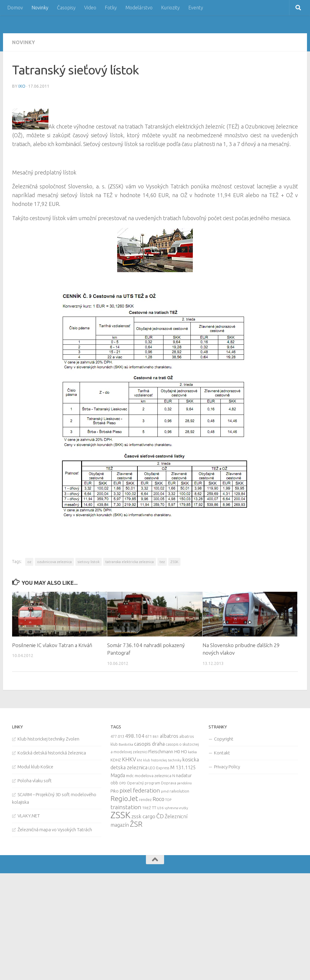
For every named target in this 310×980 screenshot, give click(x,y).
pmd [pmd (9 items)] (165, 791)
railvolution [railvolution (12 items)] (179, 791)
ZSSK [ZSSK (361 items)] (120, 815)
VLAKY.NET (29, 816)
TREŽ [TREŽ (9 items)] (147, 808)
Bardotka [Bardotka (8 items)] (126, 744)
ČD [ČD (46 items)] (160, 816)
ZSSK (174, 562)
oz (29, 562)
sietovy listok (89, 562)
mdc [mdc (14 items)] (130, 776)
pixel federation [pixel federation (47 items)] (140, 790)
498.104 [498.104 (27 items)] (135, 736)
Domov (15, 8)
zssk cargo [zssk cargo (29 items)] (143, 816)
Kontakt (222, 753)
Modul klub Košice (35, 767)
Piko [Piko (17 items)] (115, 791)
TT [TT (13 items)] (154, 808)
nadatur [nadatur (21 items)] (184, 775)
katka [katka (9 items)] (192, 752)
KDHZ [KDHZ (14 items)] (116, 760)
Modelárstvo (139, 8)
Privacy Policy (227, 767)
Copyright (224, 739)
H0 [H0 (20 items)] (177, 752)
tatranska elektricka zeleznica (130, 562)
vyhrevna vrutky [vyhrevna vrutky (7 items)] (176, 808)
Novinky (40, 8)
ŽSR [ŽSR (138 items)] (136, 824)
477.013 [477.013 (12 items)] (117, 736)
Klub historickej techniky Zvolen (48, 739)
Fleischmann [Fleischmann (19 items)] (161, 752)
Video (90, 8)
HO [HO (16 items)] (184, 752)
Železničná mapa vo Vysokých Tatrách (55, 830)
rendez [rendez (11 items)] (145, 799)
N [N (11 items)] (174, 776)
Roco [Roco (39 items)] (158, 799)
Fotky (111, 8)
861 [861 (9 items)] (156, 736)
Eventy (196, 8)
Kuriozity (170, 8)
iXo (22, 86)
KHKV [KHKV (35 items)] (129, 759)
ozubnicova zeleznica (54, 562)
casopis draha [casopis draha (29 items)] (149, 744)
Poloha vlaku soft (35, 781)
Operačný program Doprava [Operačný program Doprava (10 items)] (152, 783)
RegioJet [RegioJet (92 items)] (124, 798)
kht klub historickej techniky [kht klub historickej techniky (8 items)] (159, 760)
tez (162, 562)
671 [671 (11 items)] (148, 736)
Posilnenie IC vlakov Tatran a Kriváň (52, 645)
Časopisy (66, 8)
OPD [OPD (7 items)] (122, 783)
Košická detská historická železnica (52, 753)
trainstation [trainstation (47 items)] (126, 807)
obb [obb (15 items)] (114, 783)
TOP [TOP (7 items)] (168, 800)
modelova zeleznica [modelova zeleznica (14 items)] (153, 776)
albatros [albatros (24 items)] (169, 736)
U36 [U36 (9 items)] (160, 808)
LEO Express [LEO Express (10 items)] (159, 768)
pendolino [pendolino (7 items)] (184, 783)
